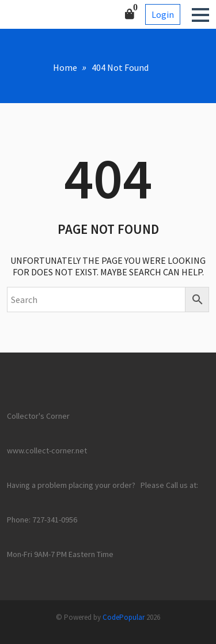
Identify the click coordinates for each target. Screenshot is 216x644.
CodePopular (124, 617)
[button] (200, 15)
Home (65, 67)
